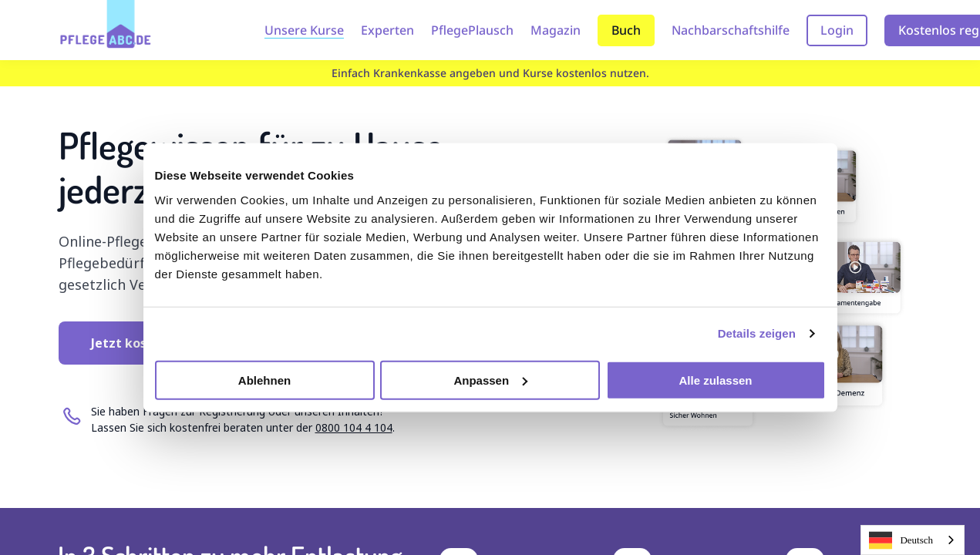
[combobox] (913, 540)
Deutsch (901, 540)
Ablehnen (264, 380)
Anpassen (490, 380)
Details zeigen (757, 333)
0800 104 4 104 (354, 427)
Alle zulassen (715, 380)
